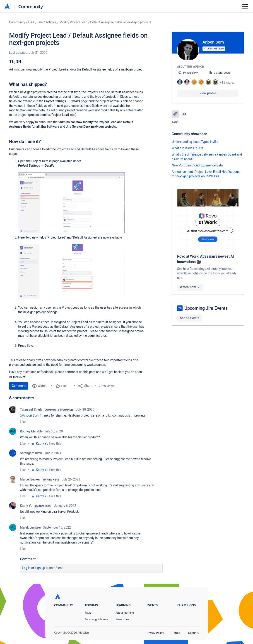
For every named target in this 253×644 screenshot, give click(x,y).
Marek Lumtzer (30, 527)
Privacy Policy (155, 633)
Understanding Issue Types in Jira (195, 142)
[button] (71, 203)
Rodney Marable (31, 431)
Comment (19, 386)
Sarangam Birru (31, 453)
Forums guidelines (96, 619)
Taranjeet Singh (31, 410)
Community (31, 6)
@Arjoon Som (30, 415)
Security (194, 633)
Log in (26, 568)
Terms (176, 633)
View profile (208, 93)
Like (23, 422)
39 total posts (222, 73)
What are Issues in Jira (187, 148)
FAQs (88, 613)
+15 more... (228, 83)
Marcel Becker (30, 479)
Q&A (31, 22)
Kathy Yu (42, 444)
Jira (40, 22)
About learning (125, 613)
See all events (189, 318)
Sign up (40, 568)
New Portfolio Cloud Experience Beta (197, 165)
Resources (122, 619)
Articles (51, 22)
